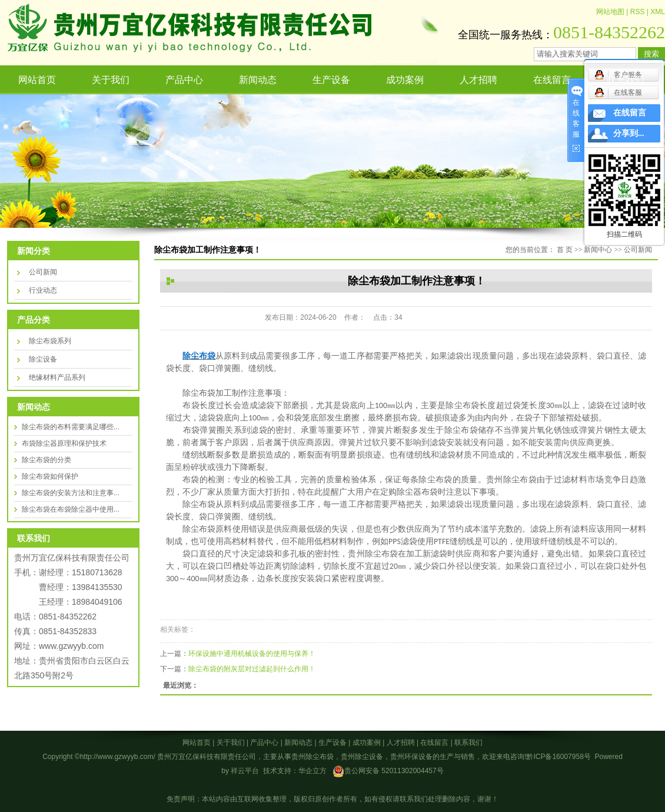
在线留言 (552, 80)
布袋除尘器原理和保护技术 (64, 443)
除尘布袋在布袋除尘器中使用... (71, 509)
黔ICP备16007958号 (558, 757)
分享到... (629, 133)
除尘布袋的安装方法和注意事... (71, 493)
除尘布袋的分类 (46, 460)
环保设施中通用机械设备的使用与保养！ (252, 654)
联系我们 (626, 80)
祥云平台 (245, 771)
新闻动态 (258, 80)
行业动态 (43, 290)
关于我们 (111, 80)
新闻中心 (598, 250)
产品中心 (184, 80)
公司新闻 (43, 272)
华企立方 (312, 771)
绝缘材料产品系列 (57, 377)
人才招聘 (478, 80)
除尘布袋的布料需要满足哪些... (71, 427)
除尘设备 (43, 359)
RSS (638, 12)
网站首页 (37, 80)
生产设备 (331, 80)
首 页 (565, 250)
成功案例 (405, 80)
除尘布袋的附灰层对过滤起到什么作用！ (252, 669)
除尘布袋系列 (50, 341)
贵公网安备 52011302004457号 (394, 771)
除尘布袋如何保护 (50, 476)
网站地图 (610, 12)
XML (658, 12)
